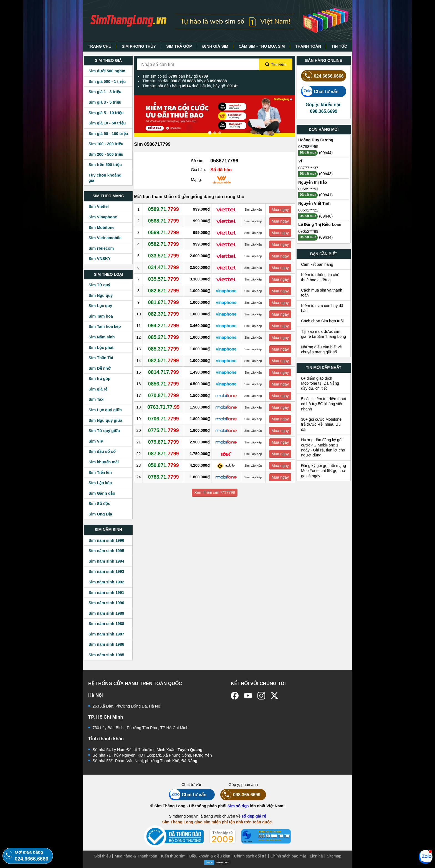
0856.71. (164, 384)
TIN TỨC (339, 46)
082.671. (164, 291)
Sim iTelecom (101, 248)
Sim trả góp (99, 379)
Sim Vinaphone (103, 217)
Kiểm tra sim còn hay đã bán (322, 308)
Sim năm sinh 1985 (106, 655)
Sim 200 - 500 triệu (106, 154)
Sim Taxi (97, 399)
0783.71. (164, 477)
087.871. (164, 454)
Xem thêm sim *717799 (215, 492)
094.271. (164, 326)
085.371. (164, 349)
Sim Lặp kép (100, 483)
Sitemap (334, 856)
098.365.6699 (240, 795)
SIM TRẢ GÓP (179, 46)
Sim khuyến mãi (104, 462)
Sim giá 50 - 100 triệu (108, 134)
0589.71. (164, 209)
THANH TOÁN (308, 46)
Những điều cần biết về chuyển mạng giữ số (321, 349)
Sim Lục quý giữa (105, 410)
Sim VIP (96, 441)
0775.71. (164, 430)
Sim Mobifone (102, 228)
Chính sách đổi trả (250, 856)
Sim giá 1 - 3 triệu (105, 92)
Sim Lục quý (100, 306)
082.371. (164, 314)
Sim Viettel (99, 206)
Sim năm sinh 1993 (106, 571)
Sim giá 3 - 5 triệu (105, 102)
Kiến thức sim (173, 856)
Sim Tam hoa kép (105, 326)
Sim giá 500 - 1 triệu (107, 81)
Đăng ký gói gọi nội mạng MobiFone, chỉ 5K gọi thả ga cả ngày (323, 471)
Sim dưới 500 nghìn (107, 71)
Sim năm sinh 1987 (106, 634)
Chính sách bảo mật (288, 856)
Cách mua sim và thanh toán (322, 293)
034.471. (164, 267)
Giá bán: (198, 170)
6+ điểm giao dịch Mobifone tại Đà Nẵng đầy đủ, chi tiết (320, 383)
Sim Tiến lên (100, 473)
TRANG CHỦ (100, 46)
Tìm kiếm (276, 65)
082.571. (164, 361)
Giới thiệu (102, 856)
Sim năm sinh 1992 (106, 582)
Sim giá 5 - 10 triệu (106, 113)
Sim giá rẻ (98, 389)
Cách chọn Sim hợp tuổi (322, 321)
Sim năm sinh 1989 (106, 613)
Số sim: (198, 161)
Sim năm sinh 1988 (106, 624)
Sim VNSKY (99, 259)
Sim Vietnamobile (105, 238)
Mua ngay (280, 210)
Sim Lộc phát (101, 348)
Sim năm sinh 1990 (106, 603)
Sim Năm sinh (102, 337)
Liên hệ (316, 856)
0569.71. (164, 233)
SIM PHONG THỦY (139, 46)
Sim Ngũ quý (101, 295)
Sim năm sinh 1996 (106, 540)
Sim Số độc (99, 504)
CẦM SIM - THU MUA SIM (262, 46)
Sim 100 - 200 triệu (106, 144)
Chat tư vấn (320, 91)
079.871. (164, 442)
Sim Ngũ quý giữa (105, 420)
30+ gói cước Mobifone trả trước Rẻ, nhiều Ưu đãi (321, 424)
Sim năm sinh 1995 (106, 551)
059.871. (164, 465)
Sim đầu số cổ (102, 451)
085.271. (164, 337)
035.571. (164, 279)
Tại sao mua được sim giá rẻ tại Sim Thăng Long (323, 334)
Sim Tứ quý (99, 285)
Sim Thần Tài (101, 358)
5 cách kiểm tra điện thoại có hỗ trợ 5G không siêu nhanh (323, 404)
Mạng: (196, 180)
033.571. (164, 256)
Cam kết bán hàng (317, 264)
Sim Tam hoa (101, 316)
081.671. (164, 302)
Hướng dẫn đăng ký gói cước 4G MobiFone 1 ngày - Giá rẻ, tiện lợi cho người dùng (323, 447)
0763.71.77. (163, 407)
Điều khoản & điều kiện (210, 856)
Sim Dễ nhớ (99, 368)
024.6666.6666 (322, 76)
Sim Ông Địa (100, 514)
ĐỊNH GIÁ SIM (215, 46)
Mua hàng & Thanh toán (136, 856)
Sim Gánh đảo (102, 493)
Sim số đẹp (238, 806)
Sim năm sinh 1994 (106, 561)
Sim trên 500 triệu (105, 165)
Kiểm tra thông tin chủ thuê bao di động (320, 277)
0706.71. (164, 419)
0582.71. (164, 244)
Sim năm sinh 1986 (106, 644)
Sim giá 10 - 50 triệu (107, 123)
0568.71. (164, 221)
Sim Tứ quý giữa (104, 431)
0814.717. (164, 372)
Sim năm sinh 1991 (106, 593)
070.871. (164, 395)
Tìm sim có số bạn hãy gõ (175, 76)
